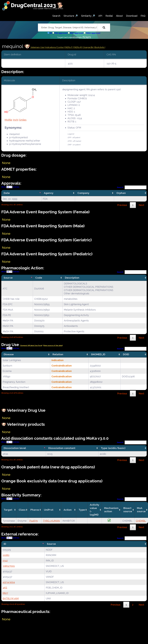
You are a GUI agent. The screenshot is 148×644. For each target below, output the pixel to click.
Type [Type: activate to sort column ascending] (82, 510)
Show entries (10, 187)
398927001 (9, 566)
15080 (6, 555)
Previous (122, 205)
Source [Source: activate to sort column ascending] (51, 544)
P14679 (34, 521)
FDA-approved (61, 33)
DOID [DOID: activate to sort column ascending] (126, 354)
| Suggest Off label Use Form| (31, 346)
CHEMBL (141, 521)
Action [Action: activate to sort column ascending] (68, 510)
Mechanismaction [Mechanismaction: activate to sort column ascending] (111, 510)
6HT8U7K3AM (11, 598)
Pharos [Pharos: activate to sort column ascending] (35, 510)
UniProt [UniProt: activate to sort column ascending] (49, 510)
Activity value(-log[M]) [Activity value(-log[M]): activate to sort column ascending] (95, 510)
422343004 (9, 582)
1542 (5, 561)
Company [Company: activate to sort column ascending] (83, 193)
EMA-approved (77, 33)
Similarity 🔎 (88, 16)
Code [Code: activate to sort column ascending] (39, 278)
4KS (5, 588)
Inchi (16, 120)
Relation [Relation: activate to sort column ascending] (58, 354)
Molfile (8, 120)
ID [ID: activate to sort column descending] (5, 544)
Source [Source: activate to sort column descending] (8, 278)
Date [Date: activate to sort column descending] (7, 193)
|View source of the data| (53, 346)
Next (141, 205)
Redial (109, 16)
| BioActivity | (99, 47)
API (100, 16)
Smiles (23, 120)
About (119, 16)
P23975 (87, 37)
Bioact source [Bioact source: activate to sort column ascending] (128, 510)
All (51, 33)
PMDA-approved (93, 33)
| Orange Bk (88, 47)
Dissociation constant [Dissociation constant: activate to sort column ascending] (62, 448)
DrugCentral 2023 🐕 (37, 5)
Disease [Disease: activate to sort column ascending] (9, 354)
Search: (132, 187)
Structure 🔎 (71, 16)
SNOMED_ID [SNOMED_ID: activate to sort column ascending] (98, 354)
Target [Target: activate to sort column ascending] (8, 510)
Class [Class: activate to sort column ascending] (22, 510)
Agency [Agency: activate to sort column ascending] (49, 193)
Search (56, 16)
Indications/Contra (55, 47)
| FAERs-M (77, 47)
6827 (5, 593)
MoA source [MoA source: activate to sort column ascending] (141, 510)
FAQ (143, 16)
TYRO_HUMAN (51, 521)
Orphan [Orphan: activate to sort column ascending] (121, 193)
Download (132, 16)
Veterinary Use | (38, 47)
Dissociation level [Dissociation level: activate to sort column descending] (15, 448)
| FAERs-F (68, 47)
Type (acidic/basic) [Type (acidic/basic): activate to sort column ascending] (113, 448)
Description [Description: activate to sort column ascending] (72, 278)
